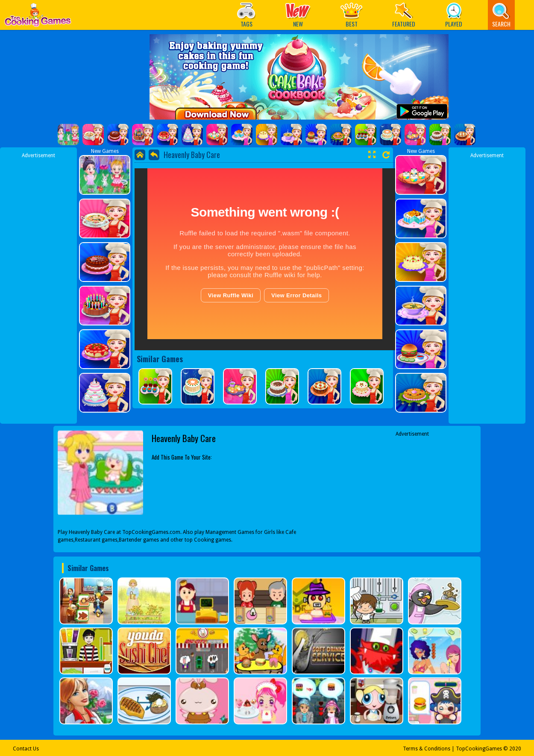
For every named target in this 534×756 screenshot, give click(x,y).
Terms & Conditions (427, 749)
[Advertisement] (38, 287)
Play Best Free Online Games (38, 17)
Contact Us (26, 749)
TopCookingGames (479, 749)
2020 (515, 749)
